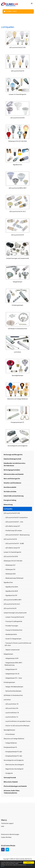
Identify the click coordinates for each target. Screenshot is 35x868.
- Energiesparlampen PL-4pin (13, 756)
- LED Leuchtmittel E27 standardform (16, 518)
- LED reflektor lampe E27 (12, 526)
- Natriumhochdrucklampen (13, 691)
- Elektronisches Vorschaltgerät (14, 765)
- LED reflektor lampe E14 (12, 548)
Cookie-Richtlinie (6, 837)
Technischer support (7, 823)
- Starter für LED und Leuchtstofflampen (17, 726)
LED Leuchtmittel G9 (18, 235)
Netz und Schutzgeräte (12, 479)
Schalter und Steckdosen (12, 483)
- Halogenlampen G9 (11, 669)
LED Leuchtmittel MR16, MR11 (18, 188)
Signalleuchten (17, 165)
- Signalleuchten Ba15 (11, 591)
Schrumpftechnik (10, 778)
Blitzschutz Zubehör (11, 782)
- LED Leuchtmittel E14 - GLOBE (14, 544)
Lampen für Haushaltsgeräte (17, 94)
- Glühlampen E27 (10, 565)
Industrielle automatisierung (14, 496)
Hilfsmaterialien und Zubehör (14, 474)
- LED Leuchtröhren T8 (11, 704)
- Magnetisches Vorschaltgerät (14, 769)
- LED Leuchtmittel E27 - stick (14, 522)
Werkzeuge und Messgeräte (13, 455)
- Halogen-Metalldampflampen (14, 687)
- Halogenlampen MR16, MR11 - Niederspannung (14, 664)
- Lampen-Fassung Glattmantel (14, 617)
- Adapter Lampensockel (12, 650)
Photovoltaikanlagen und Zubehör (15, 786)
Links (3, 826)
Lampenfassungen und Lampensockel (18, 258)
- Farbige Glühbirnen (11, 743)
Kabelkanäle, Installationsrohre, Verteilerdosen (15, 464)
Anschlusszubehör (10, 487)
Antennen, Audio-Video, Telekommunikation (12, 792)
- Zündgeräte (9, 773)
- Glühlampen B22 (10, 574)
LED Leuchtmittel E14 (18, 71)
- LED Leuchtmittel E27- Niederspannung (17, 535)
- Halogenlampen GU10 (12, 658)
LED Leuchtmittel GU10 (17, 118)
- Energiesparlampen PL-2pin (13, 752)
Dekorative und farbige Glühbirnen (18, 399)
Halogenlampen (18, 282)
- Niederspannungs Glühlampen (14, 578)
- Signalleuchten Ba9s (11, 587)
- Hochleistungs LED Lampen (13, 531)
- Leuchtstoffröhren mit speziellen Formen (18, 721)
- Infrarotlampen (10, 734)
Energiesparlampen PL (17, 422)
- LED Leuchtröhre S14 (11, 708)
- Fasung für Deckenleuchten (13, 630)
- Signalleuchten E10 (11, 595)
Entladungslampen (17, 305)
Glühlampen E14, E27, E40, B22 (18, 141)
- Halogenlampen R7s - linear (13, 678)
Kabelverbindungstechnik (12, 459)
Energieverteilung (10, 500)
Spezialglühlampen (18, 376)
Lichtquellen (8, 509)
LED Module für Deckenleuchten (18, 329)
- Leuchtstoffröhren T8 (12, 713)
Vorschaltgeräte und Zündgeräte (17, 446)
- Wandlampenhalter (11, 634)
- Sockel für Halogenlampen (13, 639)
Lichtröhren (17, 352)
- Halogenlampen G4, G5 (12, 674)
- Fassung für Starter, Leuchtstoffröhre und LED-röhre (18, 644)
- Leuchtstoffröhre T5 (11, 717)
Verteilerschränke (10, 492)
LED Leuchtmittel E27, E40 (17, 48)
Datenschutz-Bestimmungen (10, 834)
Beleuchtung (8, 505)
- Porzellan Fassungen (11, 626)
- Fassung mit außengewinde (13, 621)
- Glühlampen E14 (10, 570)
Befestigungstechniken (12, 470)
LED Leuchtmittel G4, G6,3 (17, 212)
